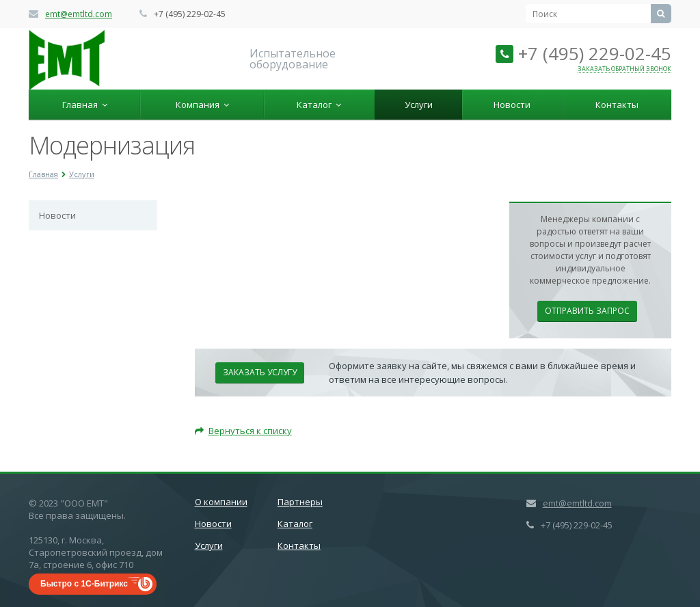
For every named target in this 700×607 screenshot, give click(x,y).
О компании (221, 502)
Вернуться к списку (243, 431)
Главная (85, 105)
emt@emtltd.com (79, 14)
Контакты (617, 105)
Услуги (419, 105)
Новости (512, 105)
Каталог (319, 105)
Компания (202, 105)
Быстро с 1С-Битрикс (84, 584)
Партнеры (300, 502)
